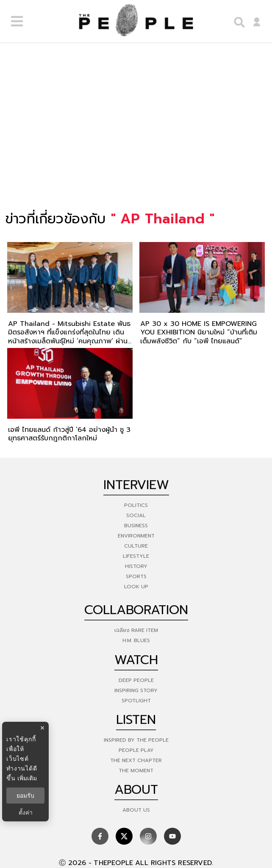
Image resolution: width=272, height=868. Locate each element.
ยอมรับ (25, 796)
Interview (136, 485)
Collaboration (136, 610)
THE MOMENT (136, 771)
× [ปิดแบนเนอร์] (42, 728)
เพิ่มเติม (27, 778)
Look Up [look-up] (136, 587)
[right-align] (237, 21)
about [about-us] (136, 790)
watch (136, 660)
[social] (100, 836)
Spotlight (136, 701)
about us (136, 810)
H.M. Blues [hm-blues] (136, 640)
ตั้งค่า (26, 812)
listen (136, 720)
